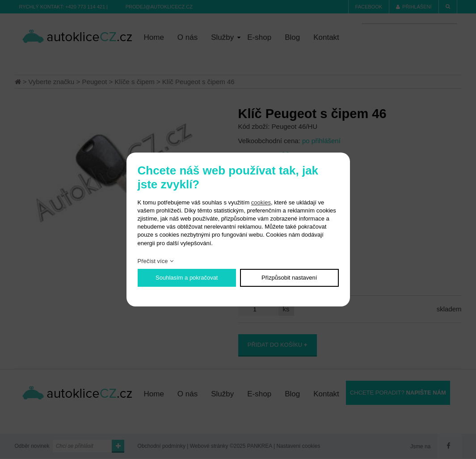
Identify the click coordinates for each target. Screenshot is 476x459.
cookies (261, 202)
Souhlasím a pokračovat (187, 278)
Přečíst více (153, 261)
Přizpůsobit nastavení (289, 278)
